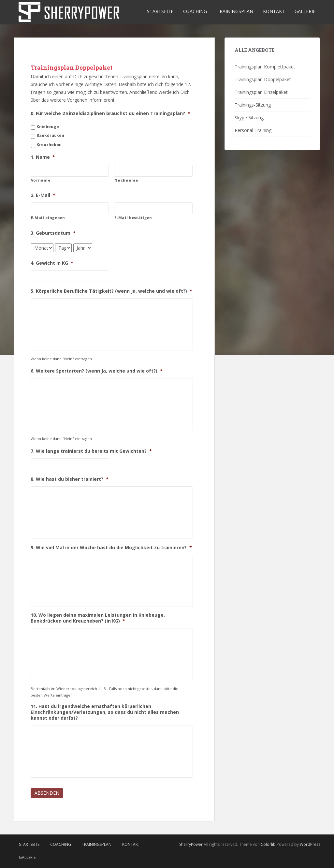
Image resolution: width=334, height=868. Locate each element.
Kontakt (274, 11)
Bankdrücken (50, 135)
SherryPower (191, 844)
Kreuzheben (49, 145)
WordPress (310, 844)
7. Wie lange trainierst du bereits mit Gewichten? (91, 451)
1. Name (43, 157)
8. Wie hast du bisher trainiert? (70, 479)
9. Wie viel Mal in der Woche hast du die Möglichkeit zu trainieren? (111, 548)
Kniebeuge (48, 127)
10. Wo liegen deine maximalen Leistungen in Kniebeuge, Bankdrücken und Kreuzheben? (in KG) (98, 618)
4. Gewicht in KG (52, 263)
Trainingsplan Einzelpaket (261, 92)
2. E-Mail (43, 195)
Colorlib (268, 844)
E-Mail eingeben (48, 218)
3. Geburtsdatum (53, 233)
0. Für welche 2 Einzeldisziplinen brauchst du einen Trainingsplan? (110, 113)
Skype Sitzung (249, 118)
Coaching (195, 11)
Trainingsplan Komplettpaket (265, 67)
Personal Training (253, 130)
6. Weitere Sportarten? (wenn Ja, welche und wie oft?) (97, 371)
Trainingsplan (235, 11)
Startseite (160, 11)
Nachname (126, 180)
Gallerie (305, 11)
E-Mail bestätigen (133, 218)
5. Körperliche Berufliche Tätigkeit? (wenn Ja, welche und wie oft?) (111, 291)
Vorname (41, 180)
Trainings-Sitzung (253, 105)
